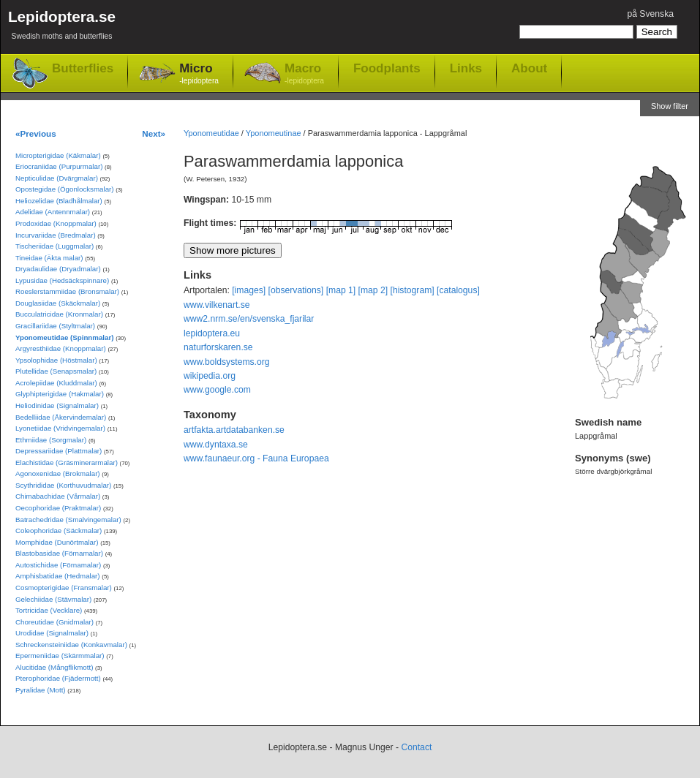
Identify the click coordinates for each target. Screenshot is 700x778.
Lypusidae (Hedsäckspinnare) (62, 280)
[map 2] (373, 290)
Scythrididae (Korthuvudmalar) (63, 485)
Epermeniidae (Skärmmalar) (60, 656)
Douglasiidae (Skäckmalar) (58, 303)
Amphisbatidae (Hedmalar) (58, 576)
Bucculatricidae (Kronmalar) (59, 314)
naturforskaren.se (218, 347)
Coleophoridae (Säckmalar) (59, 530)
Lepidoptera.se (62, 27)
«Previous (36, 133)
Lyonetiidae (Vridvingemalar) (60, 428)
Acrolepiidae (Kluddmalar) (56, 383)
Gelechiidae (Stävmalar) (53, 599)
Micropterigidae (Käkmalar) (58, 155)
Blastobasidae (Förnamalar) (59, 553)
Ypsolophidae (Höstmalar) (56, 360)
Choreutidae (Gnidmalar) (54, 622)
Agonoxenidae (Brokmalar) (58, 473)
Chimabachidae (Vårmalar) (58, 496)
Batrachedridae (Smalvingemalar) (68, 520)
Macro (304, 74)
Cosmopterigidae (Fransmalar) (64, 588)
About (529, 68)
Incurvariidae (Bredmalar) (56, 235)
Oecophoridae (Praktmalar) (58, 508)
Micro (199, 74)
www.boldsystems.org (227, 362)
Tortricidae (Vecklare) (49, 610)
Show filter (670, 106)
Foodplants (387, 68)
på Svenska (650, 14)
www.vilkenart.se (217, 305)
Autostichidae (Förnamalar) (58, 565)
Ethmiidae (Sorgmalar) (51, 440)
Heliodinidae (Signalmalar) (57, 405)
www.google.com (217, 390)
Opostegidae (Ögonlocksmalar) (65, 189)
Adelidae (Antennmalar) (53, 212)
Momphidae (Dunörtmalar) (57, 542)
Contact (416, 747)
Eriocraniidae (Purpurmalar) (59, 166)
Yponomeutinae (274, 133)
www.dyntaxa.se (216, 445)
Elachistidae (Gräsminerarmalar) (67, 462)
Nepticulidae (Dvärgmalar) (57, 178)
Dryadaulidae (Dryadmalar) (58, 269)
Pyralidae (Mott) (41, 690)
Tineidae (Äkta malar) (49, 258)
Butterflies (83, 68)
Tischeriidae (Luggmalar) (54, 246)
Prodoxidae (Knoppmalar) (56, 223)
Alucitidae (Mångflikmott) (54, 667)
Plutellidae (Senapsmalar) (56, 371)
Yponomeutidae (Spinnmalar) (64, 337)
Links (466, 68)
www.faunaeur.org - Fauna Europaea (256, 458)
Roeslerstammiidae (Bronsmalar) (67, 291)
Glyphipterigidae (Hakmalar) (60, 394)
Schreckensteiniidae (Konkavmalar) (71, 645)
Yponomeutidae (211, 133)
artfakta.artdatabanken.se (234, 430)
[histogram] (413, 290)
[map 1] (341, 290)
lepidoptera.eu (212, 333)
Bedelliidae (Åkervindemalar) (61, 417)
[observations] (296, 290)
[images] (249, 290)
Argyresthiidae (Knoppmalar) (61, 348)
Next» (154, 133)
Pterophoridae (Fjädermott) (58, 678)
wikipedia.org (210, 376)
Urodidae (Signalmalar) (52, 633)
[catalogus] (458, 290)
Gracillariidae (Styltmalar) (55, 326)
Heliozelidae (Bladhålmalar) (59, 201)
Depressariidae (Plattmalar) (59, 451)
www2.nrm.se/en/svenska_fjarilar (249, 319)
